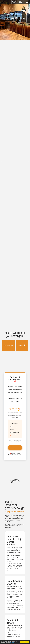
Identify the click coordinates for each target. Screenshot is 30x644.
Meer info (12, 643)
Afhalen (22, 345)
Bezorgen (8, 345)
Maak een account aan (15, 448)
